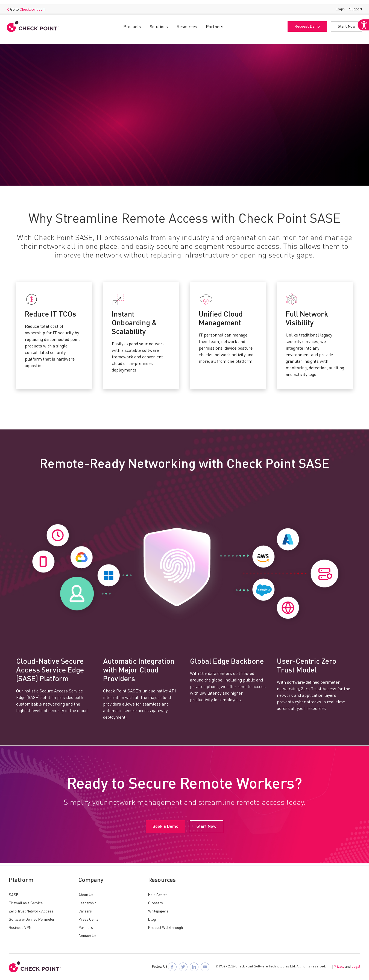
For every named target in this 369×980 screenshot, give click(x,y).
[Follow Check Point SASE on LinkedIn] (194, 967)
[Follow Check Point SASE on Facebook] (172, 967)
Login (338, 5)
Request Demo (305, 23)
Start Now (345, 23)
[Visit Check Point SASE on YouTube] (205, 967)
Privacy (339, 967)
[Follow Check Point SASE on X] (183, 967)
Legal (356, 967)
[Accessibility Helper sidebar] (361, 40)
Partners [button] (215, 23)
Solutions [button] (159, 23)
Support (354, 5)
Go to (28, 6)
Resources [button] (187, 23)
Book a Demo (26, 153)
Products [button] (132, 23)
